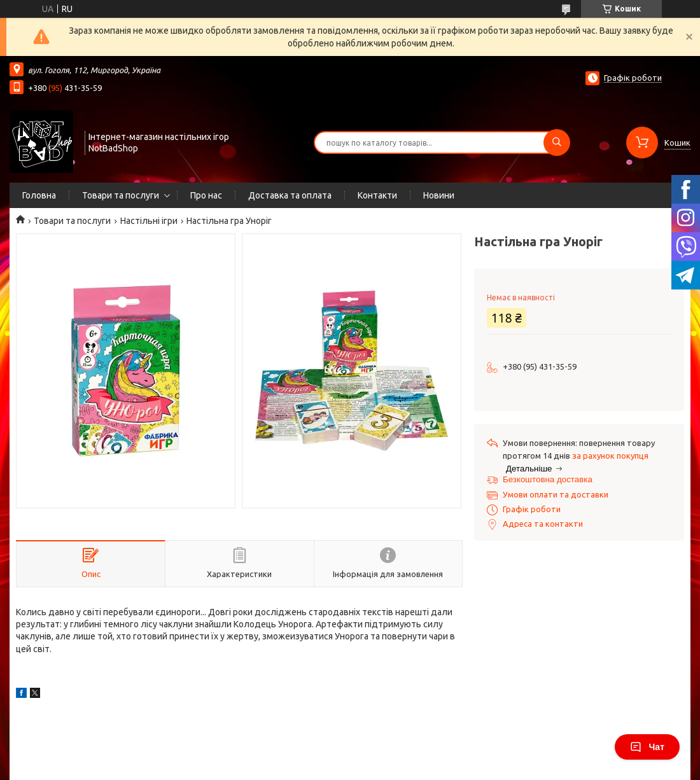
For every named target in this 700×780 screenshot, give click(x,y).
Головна (39, 195)
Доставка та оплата (290, 195)
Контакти (377, 195)
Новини (439, 195)
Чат (647, 747)
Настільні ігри (149, 221)
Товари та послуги (121, 195)
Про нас (206, 195)
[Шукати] (557, 143)
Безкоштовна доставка (548, 479)
